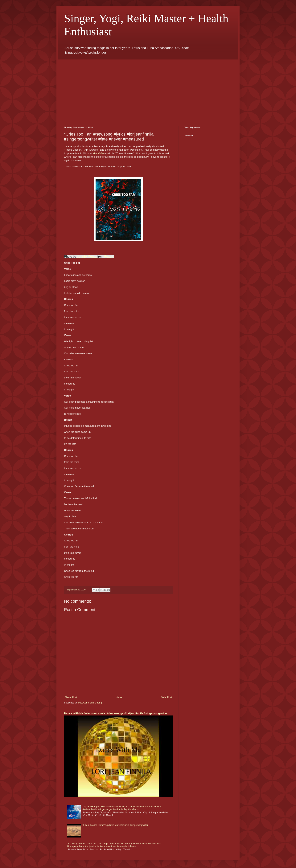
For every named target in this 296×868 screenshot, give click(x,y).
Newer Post (71, 697)
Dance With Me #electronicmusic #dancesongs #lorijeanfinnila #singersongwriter (116, 713)
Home (119, 697)
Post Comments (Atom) (90, 703)
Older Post (166, 697)
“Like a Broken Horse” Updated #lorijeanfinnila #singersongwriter (115, 825)
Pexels (109, 257)
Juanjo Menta (87, 257)
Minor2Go (98, 153)
